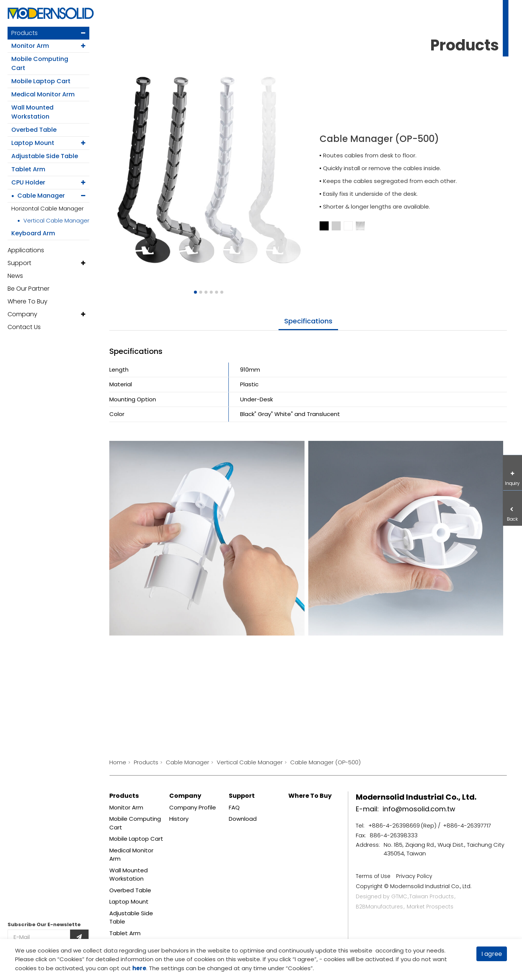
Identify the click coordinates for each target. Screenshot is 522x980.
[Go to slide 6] (222, 292)
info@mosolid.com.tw (419, 809)
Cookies (71, 959)
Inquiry (512, 483)
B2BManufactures (379, 907)
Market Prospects (430, 907)
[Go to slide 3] (206, 292)
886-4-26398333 (394, 835)
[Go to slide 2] (201, 292)
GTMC (399, 896)
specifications (308, 321)
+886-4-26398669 (394, 825)
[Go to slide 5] (217, 292)
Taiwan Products (432, 896)
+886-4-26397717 (467, 825)
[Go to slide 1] (196, 292)
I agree (492, 954)
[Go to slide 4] (211, 292)
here (139, 968)
